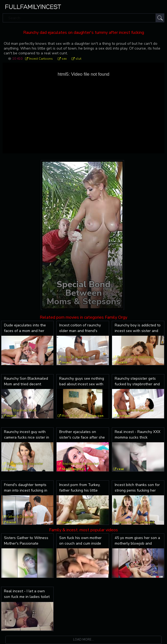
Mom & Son (70, 416)
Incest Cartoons (41, 59)
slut (78, 59)
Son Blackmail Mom (21, 410)
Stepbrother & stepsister (135, 357)
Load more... (84, 640)
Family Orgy (126, 522)
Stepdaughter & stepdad (80, 464)
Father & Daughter (75, 357)
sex (64, 59)
